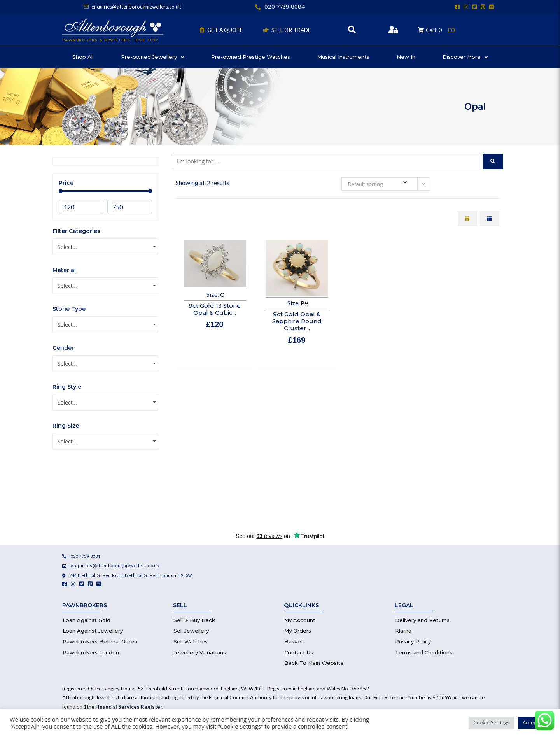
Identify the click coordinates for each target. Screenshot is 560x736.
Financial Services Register (129, 707)
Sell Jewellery (191, 631)
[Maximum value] (130, 207)
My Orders (298, 631)
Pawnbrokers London (91, 652)
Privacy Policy (413, 641)
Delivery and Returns (422, 620)
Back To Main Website (314, 663)
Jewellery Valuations (200, 652)
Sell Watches (191, 641)
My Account (300, 620)
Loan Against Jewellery (93, 631)
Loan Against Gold (87, 620)
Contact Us (299, 652)
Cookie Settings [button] (491, 722)
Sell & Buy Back (194, 620)
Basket (294, 641)
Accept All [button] (534, 722)
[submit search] (493, 161)
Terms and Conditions (424, 652)
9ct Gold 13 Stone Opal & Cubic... (215, 309)
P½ (305, 303)
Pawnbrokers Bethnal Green (100, 641)
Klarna (403, 631)
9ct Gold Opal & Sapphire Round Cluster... (297, 321)
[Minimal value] (105, 191)
